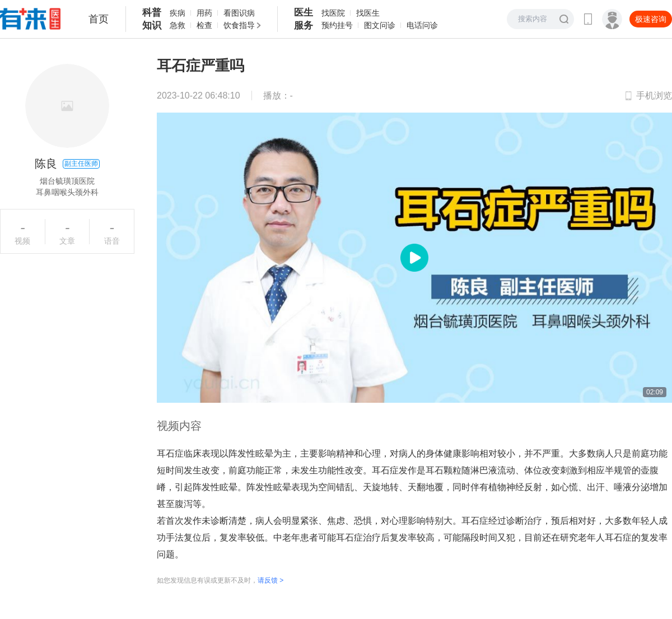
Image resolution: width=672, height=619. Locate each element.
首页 (99, 19)
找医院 (333, 13)
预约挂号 (337, 25)
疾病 (178, 13)
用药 (204, 13)
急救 (178, 25)
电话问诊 (422, 25)
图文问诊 (380, 25)
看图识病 (239, 13)
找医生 (368, 13)
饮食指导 (239, 25)
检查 (204, 25)
